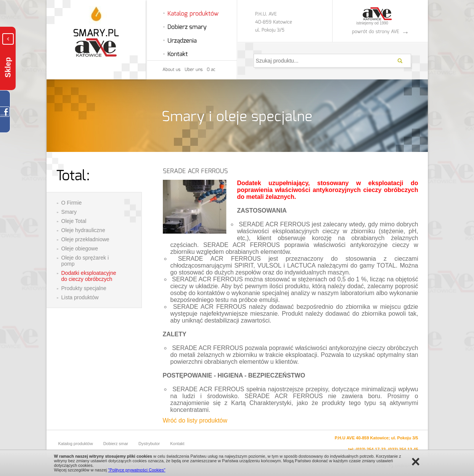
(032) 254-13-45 (403, 449)
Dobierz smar (116, 444)
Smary (69, 212)
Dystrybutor (149, 444)
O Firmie (72, 203)
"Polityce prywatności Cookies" (137, 470)
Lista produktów (80, 297)
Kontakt (177, 444)
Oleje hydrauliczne (83, 230)
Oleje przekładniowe (85, 239)
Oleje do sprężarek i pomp (85, 261)
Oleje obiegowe (80, 248)
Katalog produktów (76, 444)
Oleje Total (74, 221)
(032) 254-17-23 (371, 449)
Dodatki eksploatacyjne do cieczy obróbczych (89, 276)
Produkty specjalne (84, 288)
